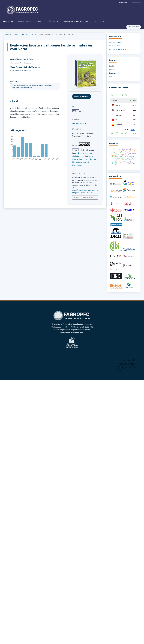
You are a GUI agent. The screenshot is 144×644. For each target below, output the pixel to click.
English (112, 66)
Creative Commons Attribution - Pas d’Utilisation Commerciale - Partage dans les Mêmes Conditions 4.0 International (84, 159)
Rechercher (134, 27)
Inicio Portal (8, 21)
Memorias (98, 21)
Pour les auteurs (115, 46)
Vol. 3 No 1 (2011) (28, 34)
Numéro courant (25, 21)
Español (112, 70)
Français (113, 73)
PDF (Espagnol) (82, 96)
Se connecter (136, 3)
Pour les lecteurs (115, 42)
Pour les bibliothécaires (118, 49)
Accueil (6, 34)
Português (113, 77)
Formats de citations (83, 197)
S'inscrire (123, 3)
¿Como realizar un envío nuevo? (76, 21)
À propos (53, 21)
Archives (40, 21)
